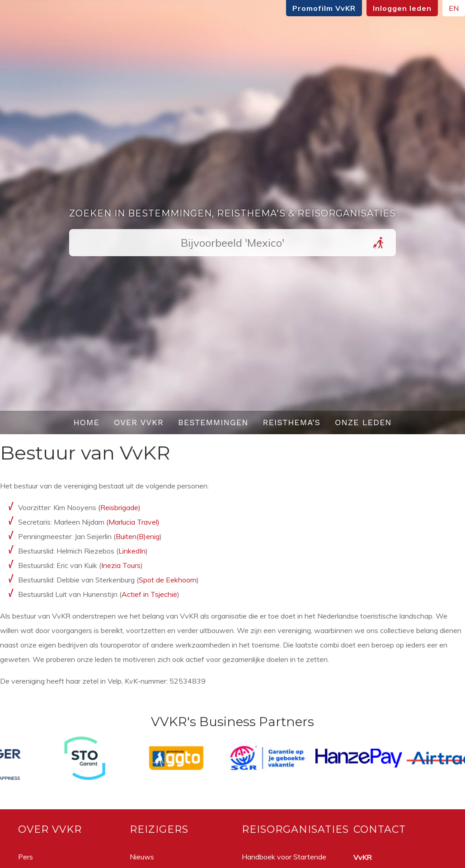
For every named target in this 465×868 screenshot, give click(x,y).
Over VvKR (139, 422)
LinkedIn (132, 551)
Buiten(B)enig (138, 536)
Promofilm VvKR (324, 8)
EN (454, 8)
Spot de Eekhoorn (168, 580)
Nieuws (142, 857)
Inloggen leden (402, 8)
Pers (26, 857)
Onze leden (363, 422)
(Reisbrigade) (119, 507)
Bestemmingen (213, 422)
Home (86, 422)
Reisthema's (292, 422)
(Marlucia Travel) (133, 522)
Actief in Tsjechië (149, 594)
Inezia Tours (121, 565)
